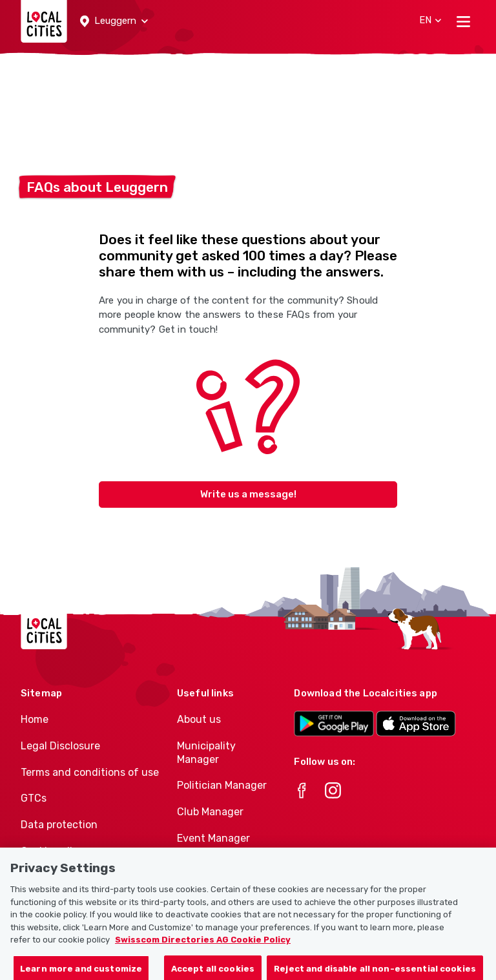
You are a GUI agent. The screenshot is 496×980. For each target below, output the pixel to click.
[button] (114, 21)
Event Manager (213, 838)
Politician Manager (222, 785)
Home (35, 719)
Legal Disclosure (60, 746)
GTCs (34, 798)
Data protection (59, 825)
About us (199, 719)
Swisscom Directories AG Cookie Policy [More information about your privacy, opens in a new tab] (203, 949)
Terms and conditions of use (90, 772)
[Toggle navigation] (463, 21)
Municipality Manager (206, 753)
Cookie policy (52, 851)
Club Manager (210, 812)
